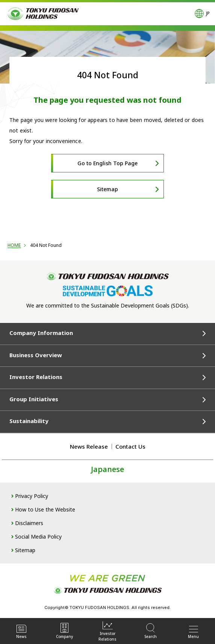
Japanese (107, 469)
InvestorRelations (107, 631)
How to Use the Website (45, 509)
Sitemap (107, 189)
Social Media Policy (38, 537)
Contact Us (130, 446)
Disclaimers (29, 523)
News (21, 631)
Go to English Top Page (107, 163)
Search (151, 631)
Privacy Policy (32, 496)
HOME (14, 245)
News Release (89, 446)
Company (64, 631)
